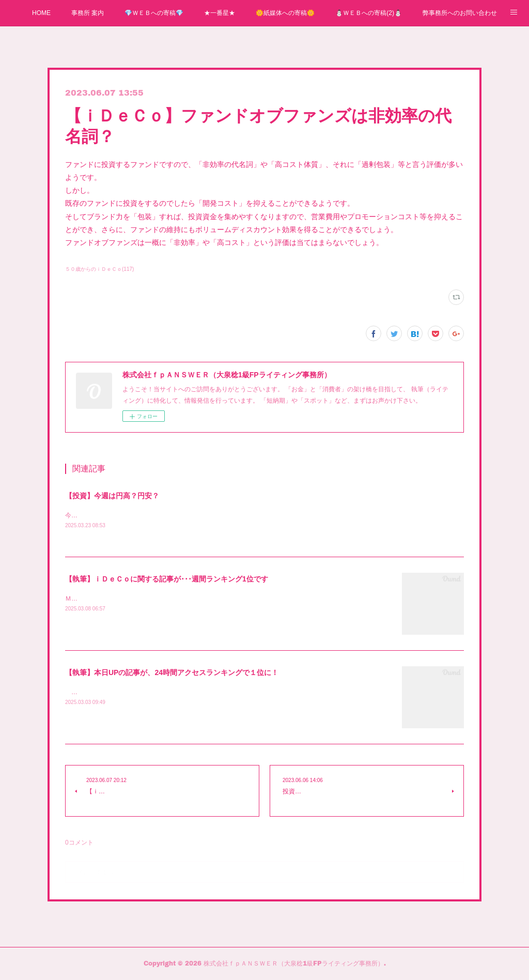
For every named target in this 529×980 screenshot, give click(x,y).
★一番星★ (220, 13)
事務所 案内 (88, 13)
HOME (41, 13)
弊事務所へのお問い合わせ (460, 13)
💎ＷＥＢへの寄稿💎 (154, 13)
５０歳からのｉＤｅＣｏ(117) (99, 269)
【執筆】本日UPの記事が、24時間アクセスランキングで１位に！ (172, 673)
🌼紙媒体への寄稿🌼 (285, 13)
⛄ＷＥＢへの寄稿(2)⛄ (369, 13)
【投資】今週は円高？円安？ (112, 496)
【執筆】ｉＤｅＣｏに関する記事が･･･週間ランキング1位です (167, 579)
